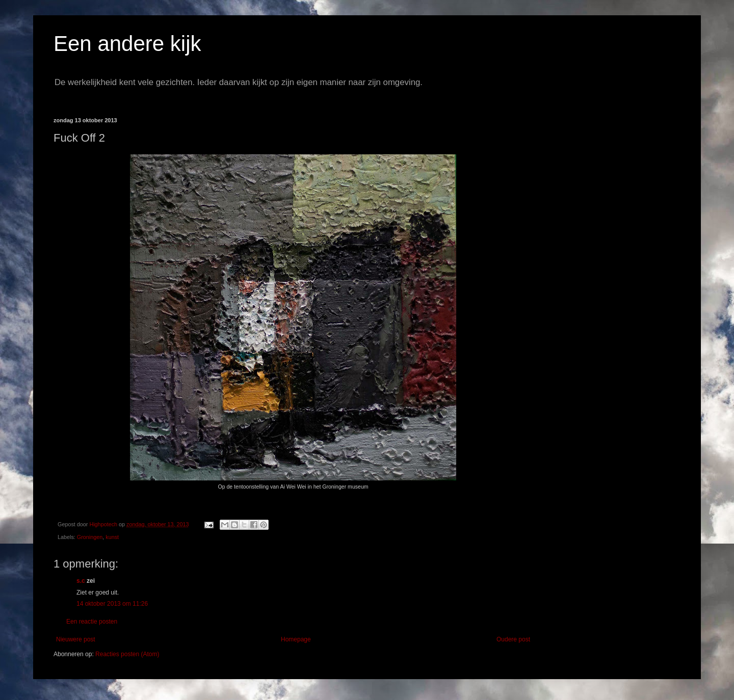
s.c (81, 581)
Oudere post (513, 639)
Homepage (296, 639)
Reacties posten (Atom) (127, 654)
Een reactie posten (92, 622)
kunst (112, 537)
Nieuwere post (76, 639)
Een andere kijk (127, 44)
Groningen (90, 537)
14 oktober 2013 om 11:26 (112, 604)
